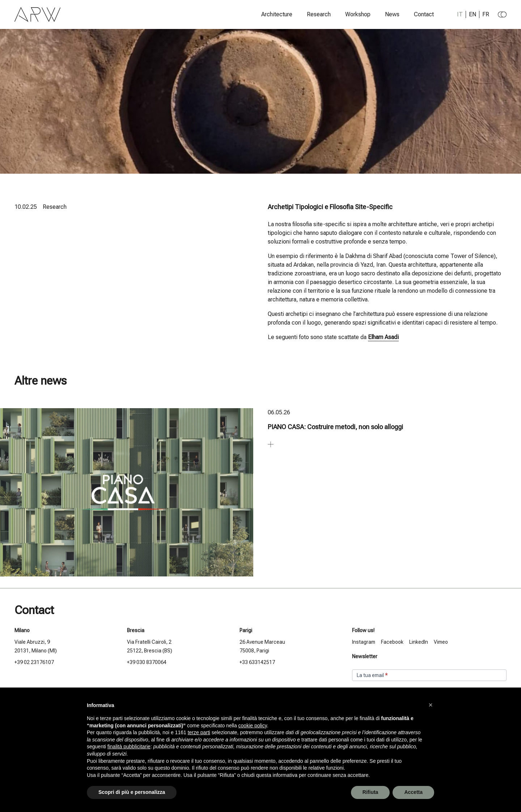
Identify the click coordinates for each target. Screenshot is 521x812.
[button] (431, 705)
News (392, 14)
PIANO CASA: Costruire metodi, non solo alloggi (335, 427)
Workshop (358, 14)
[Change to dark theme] (502, 14)
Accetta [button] (413, 792)
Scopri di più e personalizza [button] (132, 792)
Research (319, 14)
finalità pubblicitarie (129, 747)
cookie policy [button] (253, 726)
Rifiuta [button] (370, 792)
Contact (424, 14)
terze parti (199, 732)
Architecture (277, 14)
